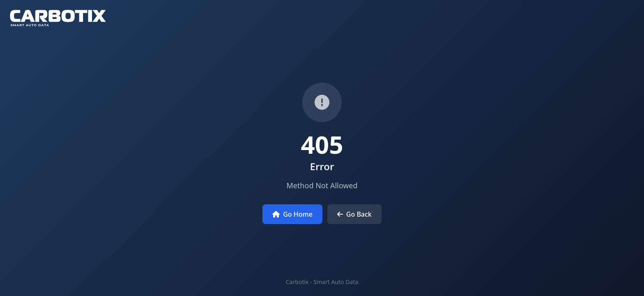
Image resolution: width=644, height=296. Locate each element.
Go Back (354, 214)
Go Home (292, 214)
